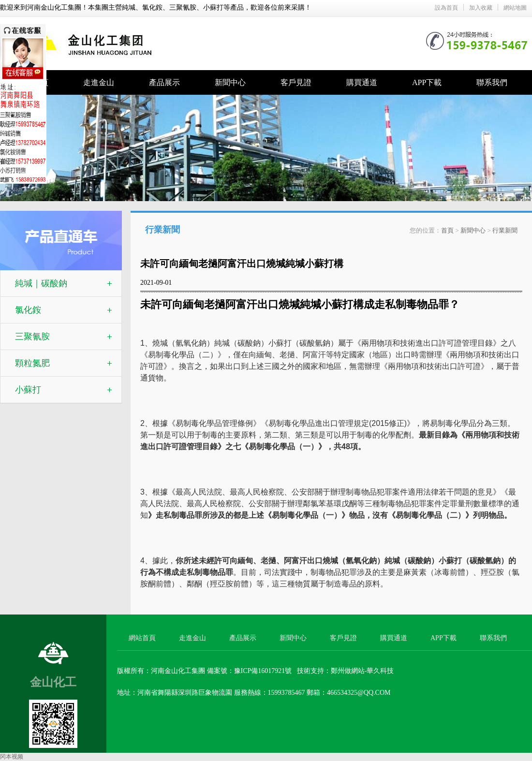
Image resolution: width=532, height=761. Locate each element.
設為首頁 (446, 8)
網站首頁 (142, 638)
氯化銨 (28, 310)
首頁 (447, 230)
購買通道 (362, 82)
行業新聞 (505, 230)
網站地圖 (515, 8)
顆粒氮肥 (32, 363)
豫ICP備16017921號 (263, 671)
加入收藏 (481, 8)
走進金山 (99, 82)
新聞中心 (230, 82)
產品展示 (164, 82)
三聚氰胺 (32, 337)
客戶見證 (296, 82)
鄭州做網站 (348, 671)
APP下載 (427, 82)
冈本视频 (12, 757)
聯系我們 (492, 82)
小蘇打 (28, 390)
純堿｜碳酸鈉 (41, 283)
